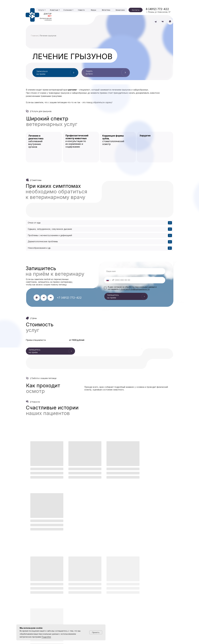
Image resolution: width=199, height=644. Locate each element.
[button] (106, 73)
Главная (35, 36)
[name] (135, 271)
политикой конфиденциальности (135, 289)
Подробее (46, 637)
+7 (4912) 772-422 (69, 298)
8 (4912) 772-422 (157, 9)
